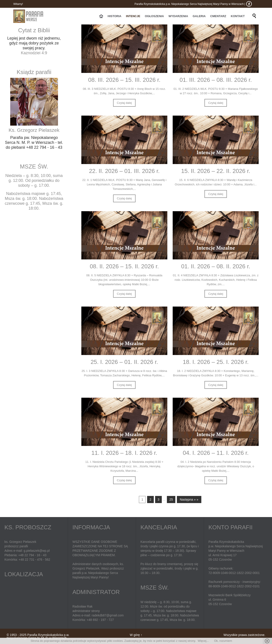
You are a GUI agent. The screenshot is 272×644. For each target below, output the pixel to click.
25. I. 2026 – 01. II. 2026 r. (124, 362)
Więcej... (203, 641)
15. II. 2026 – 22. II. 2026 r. (216, 171)
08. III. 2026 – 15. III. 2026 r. (124, 80)
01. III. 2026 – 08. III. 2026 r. (216, 80)
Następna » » (189, 500)
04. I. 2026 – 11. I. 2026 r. (216, 453)
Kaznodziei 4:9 (34, 53)
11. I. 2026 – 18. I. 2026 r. (124, 453)
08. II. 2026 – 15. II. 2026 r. (124, 266)
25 (171, 500)
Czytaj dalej (124, 103)
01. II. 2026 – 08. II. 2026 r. (216, 266)
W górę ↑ (136, 635)
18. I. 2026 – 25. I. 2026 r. (216, 362)
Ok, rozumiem (223, 641)
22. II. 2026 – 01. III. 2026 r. (124, 171)
